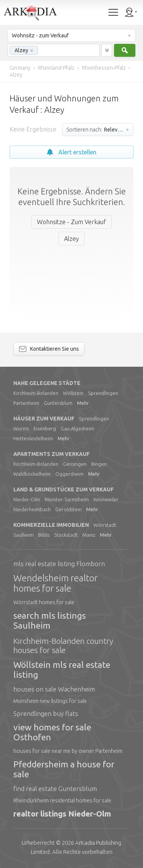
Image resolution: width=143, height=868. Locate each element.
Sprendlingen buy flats (46, 713)
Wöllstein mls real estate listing (62, 670)
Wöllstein (73, 393)
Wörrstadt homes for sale (44, 602)
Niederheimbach (32, 509)
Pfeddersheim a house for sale (64, 769)
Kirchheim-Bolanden (36, 393)
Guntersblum (58, 403)
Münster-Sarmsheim (67, 499)
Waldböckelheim (32, 474)
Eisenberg (45, 428)
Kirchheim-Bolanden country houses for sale (63, 645)
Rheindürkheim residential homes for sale (62, 801)
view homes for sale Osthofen (52, 732)
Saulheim (23, 535)
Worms (21, 428)
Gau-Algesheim (77, 428)
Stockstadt (66, 535)
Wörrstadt (105, 525)
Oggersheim (69, 474)
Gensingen (75, 464)
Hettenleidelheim (33, 438)
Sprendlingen (103, 393)
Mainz (89, 535)
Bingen (99, 464)
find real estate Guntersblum (55, 789)
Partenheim (26, 403)
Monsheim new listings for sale (50, 701)
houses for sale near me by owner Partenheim (68, 751)
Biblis (44, 535)
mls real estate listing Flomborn (59, 564)
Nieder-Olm (27, 499)
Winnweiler (106, 499)
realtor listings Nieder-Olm (62, 814)
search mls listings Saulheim (50, 620)
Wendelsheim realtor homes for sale (55, 583)
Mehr (83, 403)
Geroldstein (68, 509)
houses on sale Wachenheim (54, 689)
